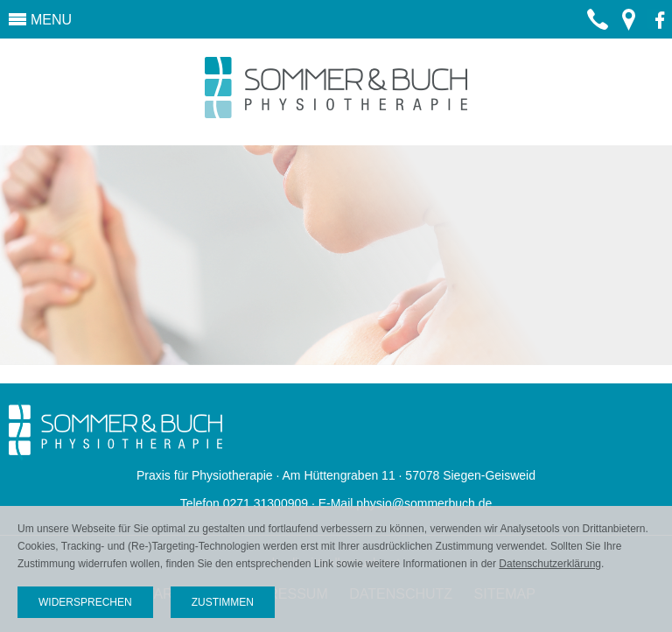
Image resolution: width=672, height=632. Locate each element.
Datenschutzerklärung (550, 564)
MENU (51, 20)
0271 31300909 (598, 32)
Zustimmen (223, 602)
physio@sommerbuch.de (424, 503)
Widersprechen (85, 602)
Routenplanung (628, 28)
